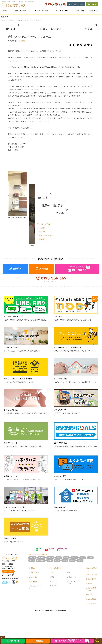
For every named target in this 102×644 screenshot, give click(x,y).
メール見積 (59, 354)
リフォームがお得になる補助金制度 (69, 385)
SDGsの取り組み (61, 481)
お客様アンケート (12, 514)
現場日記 (23, 36)
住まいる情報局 (61, 545)
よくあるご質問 (61, 514)
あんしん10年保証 (12, 448)
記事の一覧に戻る (52, 25)
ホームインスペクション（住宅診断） (20, 417)
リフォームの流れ (62, 417)
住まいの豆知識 (11, 576)
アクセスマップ (61, 448)
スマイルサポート (12, 481)
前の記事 (11, 25)
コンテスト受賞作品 (13, 385)
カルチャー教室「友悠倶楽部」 (17, 545)
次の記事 (91, 25)
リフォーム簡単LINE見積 (15, 354)
